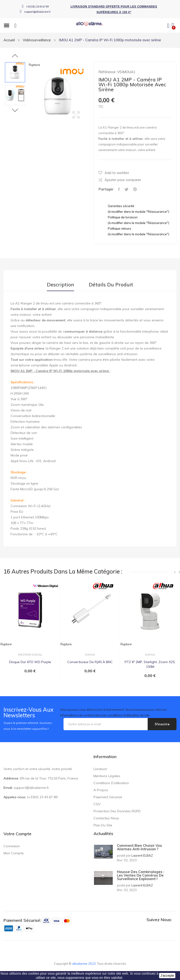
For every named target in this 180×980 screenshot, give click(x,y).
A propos (101, 790)
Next (15, 110)
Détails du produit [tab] (111, 285)
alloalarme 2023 (84, 964)
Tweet (126, 189)
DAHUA (90, 655)
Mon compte (14, 853)
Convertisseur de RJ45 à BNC (90, 662)
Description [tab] (60, 285)
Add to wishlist (114, 173)
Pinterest (135, 189)
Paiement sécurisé (108, 797)
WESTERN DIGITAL (30, 655)
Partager (119, 189)
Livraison (100, 769)
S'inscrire (162, 724)
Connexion (12, 846)
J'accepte (167, 976)
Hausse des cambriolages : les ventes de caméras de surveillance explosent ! (141, 875)
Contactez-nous (106, 818)
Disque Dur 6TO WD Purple (30, 662)
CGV (97, 804)
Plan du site (103, 825)
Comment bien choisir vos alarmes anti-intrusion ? (139, 847)
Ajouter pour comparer (120, 180)
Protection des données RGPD (117, 811)
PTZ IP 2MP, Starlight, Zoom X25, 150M (150, 664)
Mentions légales (107, 776)
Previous (15, 56)
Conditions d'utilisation (111, 783)
